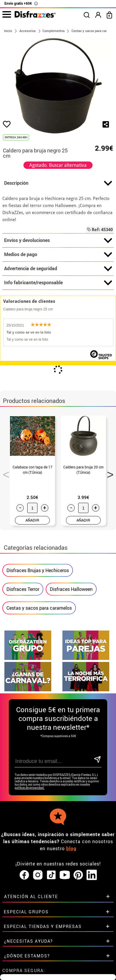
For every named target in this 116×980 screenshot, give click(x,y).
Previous (4, 473)
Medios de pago (58, 255)
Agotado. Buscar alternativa (58, 165)
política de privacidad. (30, 788)
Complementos (54, 31)
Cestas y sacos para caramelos (39, 608)
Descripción (58, 183)
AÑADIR (32, 520)
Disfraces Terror (23, 589)
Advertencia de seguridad (58, 269)
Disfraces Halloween (71, 589)
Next (108, 473)
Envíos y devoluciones (58, 241)
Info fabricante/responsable (58, 283)
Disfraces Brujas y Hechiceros (38, 570)
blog (71, 848)
